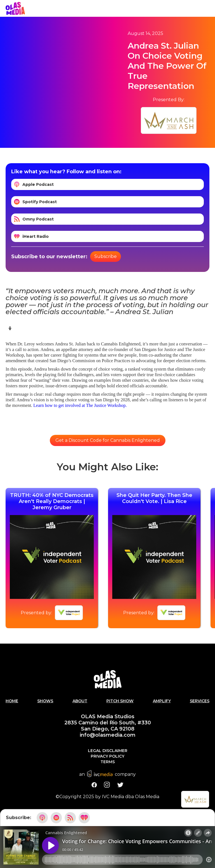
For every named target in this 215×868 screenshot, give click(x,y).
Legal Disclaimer (108, 751)
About (80, 701)
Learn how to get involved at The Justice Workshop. (80, 405)
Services (200, 701)
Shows (45, 701)
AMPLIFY (162, 701)
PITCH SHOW (120, 701)
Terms (108, 762)
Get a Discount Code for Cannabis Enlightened (108, 440)
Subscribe (106, 256)
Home (12, 701)
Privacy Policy (107, 756)
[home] (15, 8)
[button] (209, 8)
